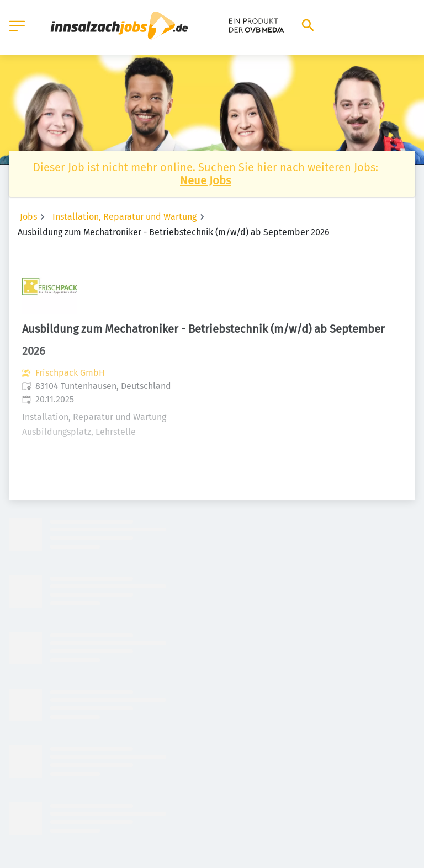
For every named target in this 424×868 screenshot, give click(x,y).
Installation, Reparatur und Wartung (124, 217)
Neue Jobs (205, 180)
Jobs (28, 217)
